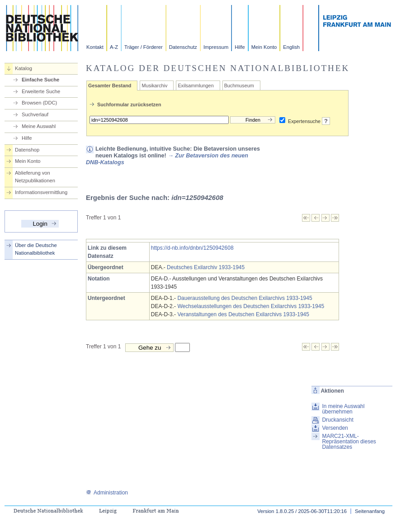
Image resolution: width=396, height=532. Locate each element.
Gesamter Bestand (110, 85)
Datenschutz (183, 47)
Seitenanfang (370, 511)
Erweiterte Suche (41, 91)
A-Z (114, 47)
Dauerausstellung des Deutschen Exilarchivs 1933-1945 (245, 298)
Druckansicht (337, 420)
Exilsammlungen (196, 85)
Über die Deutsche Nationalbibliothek (36, 249)
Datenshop (27, 150)
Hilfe (240, 47)
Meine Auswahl (39, 126)
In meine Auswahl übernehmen (343, 409)
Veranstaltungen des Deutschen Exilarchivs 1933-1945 (243, 314)
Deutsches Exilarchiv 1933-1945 (206, 267)
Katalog (24, 68)
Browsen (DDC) (39, 103)
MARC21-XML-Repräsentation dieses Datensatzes (349, 442)
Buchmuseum (239, 85)
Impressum (216, 47)
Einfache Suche (40, 80)
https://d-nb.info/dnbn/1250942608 (192, 248)
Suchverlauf (35, 114)
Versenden (335, 428)
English (291, 47)
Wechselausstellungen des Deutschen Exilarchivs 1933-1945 (251, 306)
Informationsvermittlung (41, 192)
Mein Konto (264, 47)
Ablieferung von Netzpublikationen (35, 177)
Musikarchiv (154, 85)
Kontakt (95, 47)
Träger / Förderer (144, 47)
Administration (107, 493)
